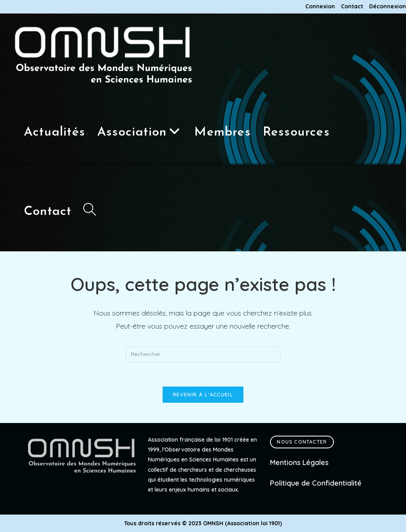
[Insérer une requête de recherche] (203, 354)
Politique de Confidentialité (316, 483)
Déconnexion (388, 7)
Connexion (320, 7)
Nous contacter (302, 442)
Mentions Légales (299, 462)
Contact (352, 7)
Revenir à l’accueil (203, 394)
